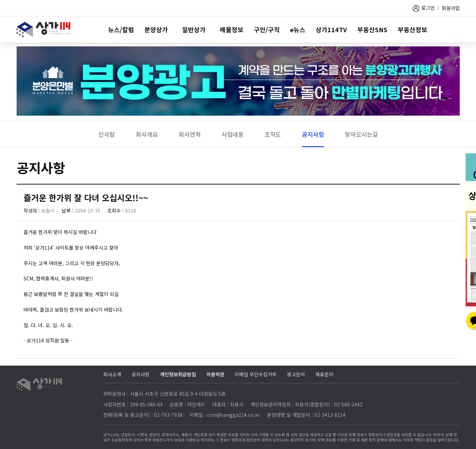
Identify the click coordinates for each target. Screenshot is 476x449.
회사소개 (112, 374)
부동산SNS (372, 29)
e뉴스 (298, 29)
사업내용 (233, 134)
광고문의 (296, 374)
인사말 (107, 134)
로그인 (428, 8)
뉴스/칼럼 (121, 29)
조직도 (273, 134)
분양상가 (156, 29)
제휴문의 (324, 374)
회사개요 (147, 134)
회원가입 (451, 8)
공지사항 (313, 134)
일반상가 (194, 29)
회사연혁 (190, 134)
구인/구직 (267, 29)
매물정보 (232, 29)
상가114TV (331, 29)
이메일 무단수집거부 (256, 374)
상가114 (43, 30)
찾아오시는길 (361, 134)
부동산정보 (412, 29)
